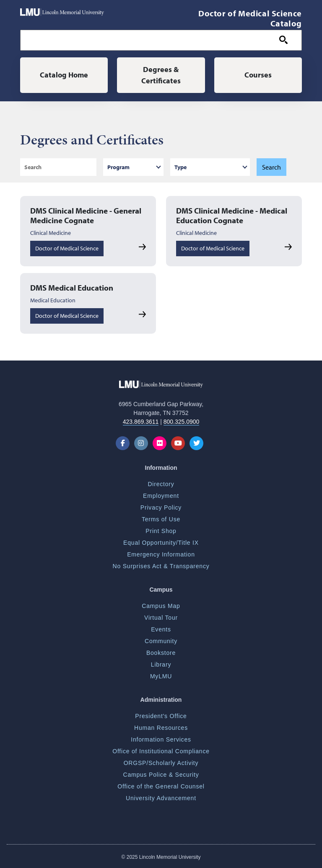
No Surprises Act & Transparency (161, 566)
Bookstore (161, 653)
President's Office (161, 716)
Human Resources (161, 728)
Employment (161, 496)
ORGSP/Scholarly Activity (161, 763)
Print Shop (161, 531)
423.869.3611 (141, 422)
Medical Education (53, 300)
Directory (161, 484)
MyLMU (161, 676)
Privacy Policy (161, 507)
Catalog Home (64, 75)
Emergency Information (161, 554)
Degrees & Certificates (161, 75)
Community (161, 641)
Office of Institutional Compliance (161, 751)
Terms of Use (161, 519)
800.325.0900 (182, 422)
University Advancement (161, 798)
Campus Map (161, 606)
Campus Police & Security (161, 775)
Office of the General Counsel (161, 786)
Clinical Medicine (51, 233)
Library (161, 665)
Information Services (161, 739)
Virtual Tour (161, 618)
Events (161, 629)
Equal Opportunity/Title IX (161, 543)
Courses (258, 75)
